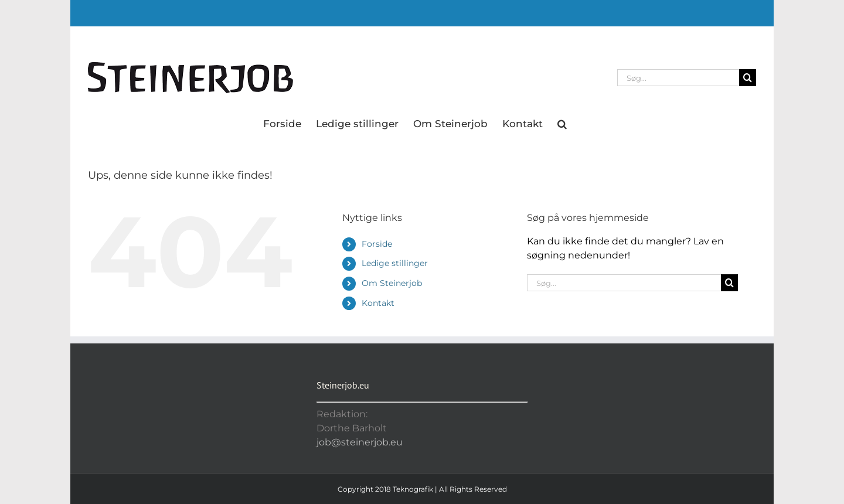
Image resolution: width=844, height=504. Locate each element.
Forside (377, 244)
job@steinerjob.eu (360, 442)
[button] (562, 123)
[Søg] (748, 78)
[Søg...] (678, 78)
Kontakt (378, 303)
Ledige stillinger (395, 263)
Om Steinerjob (392, 283)
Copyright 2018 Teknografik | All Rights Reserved (422, 489)
